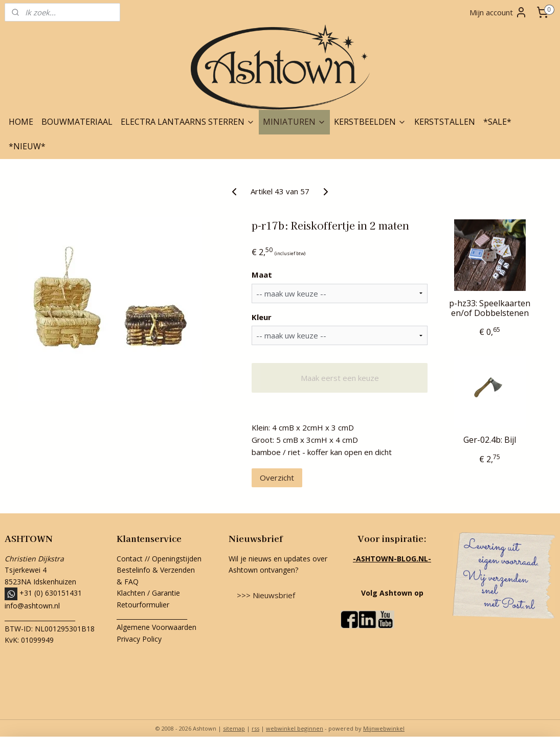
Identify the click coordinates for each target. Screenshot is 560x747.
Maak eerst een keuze (340, 378)
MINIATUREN (294, 122)
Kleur (262, 317)
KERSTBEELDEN (370, 122)
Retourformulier (144, 605)
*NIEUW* (27, 146)
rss (255, 728)
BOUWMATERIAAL (77, 122)
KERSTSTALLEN (445, 122)
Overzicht (277, 478)
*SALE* (497, 122)
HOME (21, 122)
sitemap (234, 728)
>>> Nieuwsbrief (266, 595)
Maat (262, 275)
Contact (130, 559)
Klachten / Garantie (148, 593)
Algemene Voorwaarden (156, 627)
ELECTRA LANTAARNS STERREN (188, 122)
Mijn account (498, 12)
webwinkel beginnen (295, 728)
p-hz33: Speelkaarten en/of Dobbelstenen (490, 308)
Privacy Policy (139, 639)
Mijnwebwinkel (384, 728)
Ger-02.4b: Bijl (490, 440)
